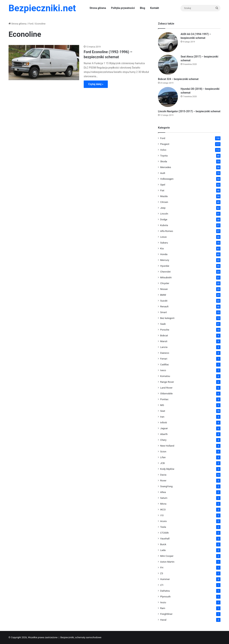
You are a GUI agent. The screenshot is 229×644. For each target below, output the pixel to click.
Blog (142, 8)
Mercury (165, 260)
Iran (162, 417)
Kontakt (155, 8)
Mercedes (166, 167)
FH (162, 567)
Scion (163, 451)
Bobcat (164, 335)
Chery (163, 440)
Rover (163, 480)
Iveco (163, 370)
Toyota (164, 156)
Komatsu (165, 376)
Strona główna (98, 8)
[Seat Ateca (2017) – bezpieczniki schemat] (168, 65)
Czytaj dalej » (96, 84)
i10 (162, 515)
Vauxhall (165, 538)
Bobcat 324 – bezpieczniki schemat (178, 79)
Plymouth (165, 596)
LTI (162, 585)
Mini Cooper (167, 556)
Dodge (164, 219)
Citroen (164, 202)
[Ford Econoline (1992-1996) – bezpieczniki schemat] (44, 62)
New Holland (167, 446)
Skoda (164, 161)
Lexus (163, 237)
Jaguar (164, 428)
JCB (162, 463)
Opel (163, 185)
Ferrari (164, 359)
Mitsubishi (166, 277)
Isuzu (163, 602)
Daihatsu (165, 591)
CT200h (164, 533)
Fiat (162, 190)
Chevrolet (165, 272)
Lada (163, 550)
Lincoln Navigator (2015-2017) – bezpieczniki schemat (189, 111)
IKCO (163, 509)
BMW (163, 295)
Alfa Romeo (167, 231)
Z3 (162, 573)
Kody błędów (167, 469)
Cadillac (165, 364)
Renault (164, 306)
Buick (163, 544)
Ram (163, 608)
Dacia (163, 475)
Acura (163, 521)
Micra (163, 504)
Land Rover (166, 388)
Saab (163, 324)
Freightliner (166, 614)
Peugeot (165, 144)
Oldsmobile (166, 393)
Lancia (164, 347)
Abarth (164, 434)
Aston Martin (167, 562)
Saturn (164, 498)
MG (162, 405)
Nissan (164, 289)
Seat (163, 411)
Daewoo (165, 353)
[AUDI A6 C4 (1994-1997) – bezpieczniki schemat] (168, 42)
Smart (164, 312)
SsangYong (166, 486)
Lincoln (164, 214)
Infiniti (164, 422)
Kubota (164, 225)
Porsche (165, 330)
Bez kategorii (167, 318)
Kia (162, 248)
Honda (164, 254)
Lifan (163, 457)
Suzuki (164, 301)
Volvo (163, 150)
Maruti (164, 341)
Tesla (163, 527)
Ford (31, 24)
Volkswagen (167, 179)
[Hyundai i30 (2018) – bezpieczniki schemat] (168, 97)
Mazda (164, 196)
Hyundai (165, 266)
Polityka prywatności (123, 8)
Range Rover (167, 382)
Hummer (165, 579)
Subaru (164, 243)
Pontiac (164, 399)
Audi (163, 173)
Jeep (163, 208)
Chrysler (165, 283)
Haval (163, 620)
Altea (163, 492)
